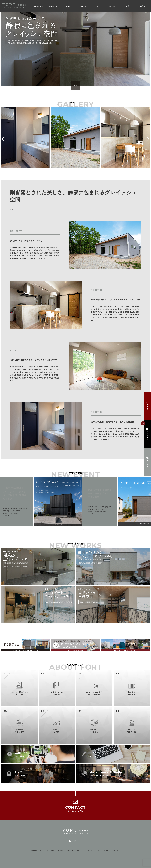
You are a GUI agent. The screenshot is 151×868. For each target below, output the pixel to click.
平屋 (75, 85)
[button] (3, 139)
